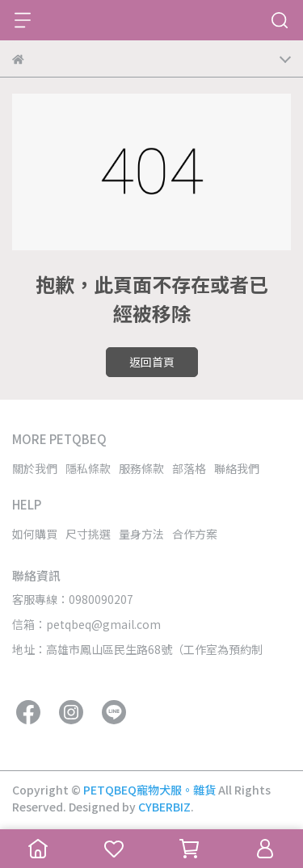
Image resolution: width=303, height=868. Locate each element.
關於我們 (35, 468)
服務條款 (141, 468)
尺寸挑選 (88, 534)
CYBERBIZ (164, 807)
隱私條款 (88, 468)
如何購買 (35, 534)
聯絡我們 (237, 468)
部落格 (189, 468)
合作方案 (195, 534)
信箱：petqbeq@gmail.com (86, 624)
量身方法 (141, 534)
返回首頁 (152, 362)
